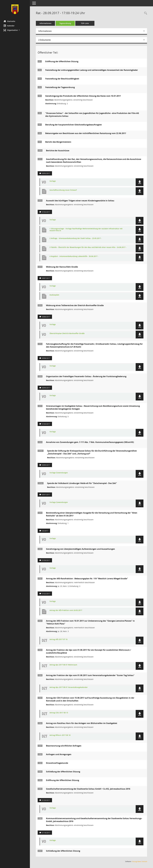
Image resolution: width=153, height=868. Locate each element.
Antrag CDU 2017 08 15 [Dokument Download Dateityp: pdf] (59, 713)
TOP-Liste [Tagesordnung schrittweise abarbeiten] (85, 23)
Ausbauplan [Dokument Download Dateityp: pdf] (54, 295)
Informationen (45, 23)
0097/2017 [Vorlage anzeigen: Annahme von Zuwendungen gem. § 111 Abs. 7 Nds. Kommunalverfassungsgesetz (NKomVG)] (46, 495)
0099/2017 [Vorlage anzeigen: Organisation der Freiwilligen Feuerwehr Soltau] (46, 388)
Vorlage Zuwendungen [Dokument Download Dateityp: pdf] (59, 473)
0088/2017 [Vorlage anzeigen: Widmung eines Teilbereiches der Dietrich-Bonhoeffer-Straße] (46, 317)
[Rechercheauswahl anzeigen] (145, 13)
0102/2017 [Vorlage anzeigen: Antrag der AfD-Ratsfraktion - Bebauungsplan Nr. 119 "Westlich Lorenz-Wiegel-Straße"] (46, 594)
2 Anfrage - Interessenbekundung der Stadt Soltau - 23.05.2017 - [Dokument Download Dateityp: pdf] (76, 238)
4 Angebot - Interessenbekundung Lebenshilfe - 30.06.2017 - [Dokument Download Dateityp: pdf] (74, 256)
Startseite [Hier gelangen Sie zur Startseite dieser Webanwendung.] (9, 21)
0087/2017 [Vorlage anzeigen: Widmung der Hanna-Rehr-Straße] (46, 278)
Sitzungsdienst (139, 861)
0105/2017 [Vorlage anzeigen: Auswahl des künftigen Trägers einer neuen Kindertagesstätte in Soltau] (46, 212)
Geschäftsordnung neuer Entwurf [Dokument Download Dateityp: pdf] (63, 190)
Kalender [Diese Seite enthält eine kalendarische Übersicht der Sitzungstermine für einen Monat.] (9, 26)
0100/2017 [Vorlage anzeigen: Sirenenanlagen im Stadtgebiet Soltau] (46, 424)
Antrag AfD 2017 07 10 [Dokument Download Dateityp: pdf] (58, 639)
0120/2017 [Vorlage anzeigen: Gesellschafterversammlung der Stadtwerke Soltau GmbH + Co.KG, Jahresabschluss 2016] (46, 800)
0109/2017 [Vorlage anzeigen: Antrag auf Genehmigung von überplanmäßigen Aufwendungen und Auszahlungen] (46, 560)
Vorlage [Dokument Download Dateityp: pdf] (53, 181)
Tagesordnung (65, 23)
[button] (15, 30)
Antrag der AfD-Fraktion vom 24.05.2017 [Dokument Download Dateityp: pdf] (66, 610)
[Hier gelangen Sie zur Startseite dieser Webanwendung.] (15, 9)
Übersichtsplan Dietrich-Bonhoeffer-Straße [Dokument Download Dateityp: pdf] (67, 333)
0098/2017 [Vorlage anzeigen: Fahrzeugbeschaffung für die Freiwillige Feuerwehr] (46, 358)
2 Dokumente (45, 40)
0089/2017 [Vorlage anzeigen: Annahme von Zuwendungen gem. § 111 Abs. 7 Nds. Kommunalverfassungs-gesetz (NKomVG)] (46, 465)
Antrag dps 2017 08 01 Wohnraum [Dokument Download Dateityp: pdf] (63, 665)
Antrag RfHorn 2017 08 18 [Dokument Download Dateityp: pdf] (60, 735)
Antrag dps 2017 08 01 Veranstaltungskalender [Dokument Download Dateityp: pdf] (69, 687)
